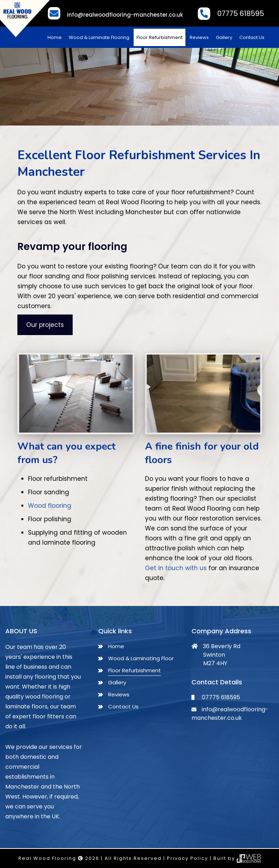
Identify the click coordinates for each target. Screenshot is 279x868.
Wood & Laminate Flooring (99, 37)
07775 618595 (241, 13)
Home (55, 37)
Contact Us (252, 37)
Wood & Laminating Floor (141, 658)
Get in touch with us (176, 568)
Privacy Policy (188, 858)
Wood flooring (50, 506)
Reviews (199, 37)
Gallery (224, 37)
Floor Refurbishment (160, 37)
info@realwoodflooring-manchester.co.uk (125, 15)
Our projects (45, 325)
